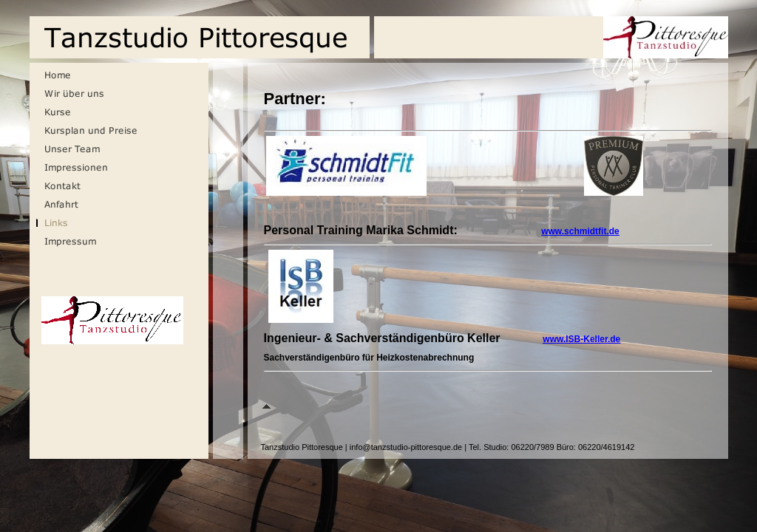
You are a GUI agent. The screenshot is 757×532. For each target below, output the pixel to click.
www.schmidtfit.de (580, 231)
